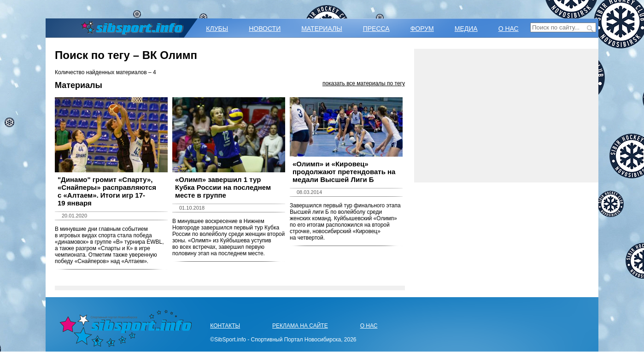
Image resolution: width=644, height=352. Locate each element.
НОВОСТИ (265, 29)
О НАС (509, 29)
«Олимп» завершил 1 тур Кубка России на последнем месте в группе (223, 187)
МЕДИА (466, 29)
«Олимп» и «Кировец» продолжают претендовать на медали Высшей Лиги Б (344, 172)
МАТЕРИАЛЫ (322, 29)
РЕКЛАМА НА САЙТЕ (300, 326)
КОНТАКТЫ (225, 326)
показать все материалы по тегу (364, 83)
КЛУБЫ (217, 29)
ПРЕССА (376, 29)
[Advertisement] (506, 116)
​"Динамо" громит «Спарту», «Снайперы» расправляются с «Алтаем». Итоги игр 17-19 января (107, 191)
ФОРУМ (422, 29)
